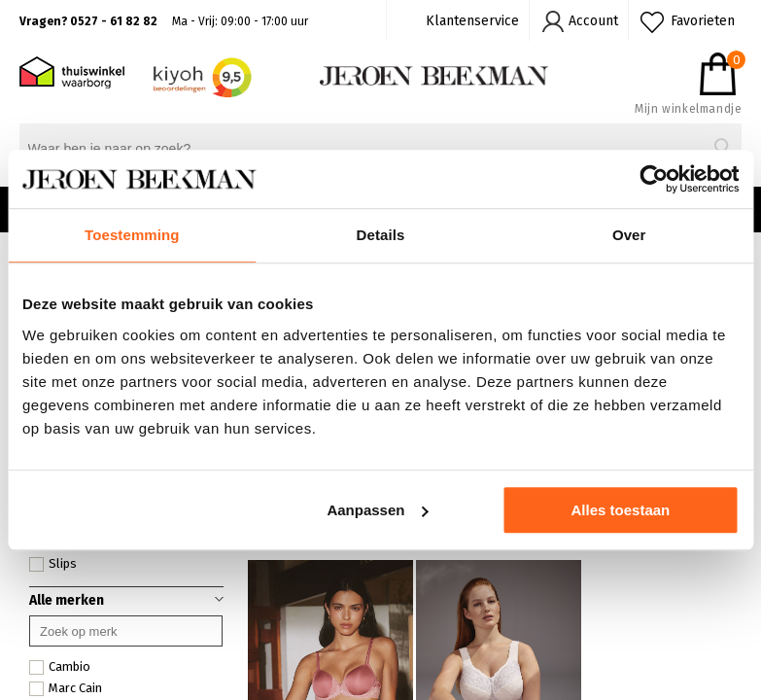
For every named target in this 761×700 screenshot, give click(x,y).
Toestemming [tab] (132, 235)
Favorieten (703, 21)
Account (593, 21)
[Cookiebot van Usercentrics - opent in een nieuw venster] (654, 179)
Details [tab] (381, 235)
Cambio (60, 667)
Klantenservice (472, 21)
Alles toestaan (621, 510)
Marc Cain (66, 688)
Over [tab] (629, 235)
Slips (53, 564)
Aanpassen (377, 510)
